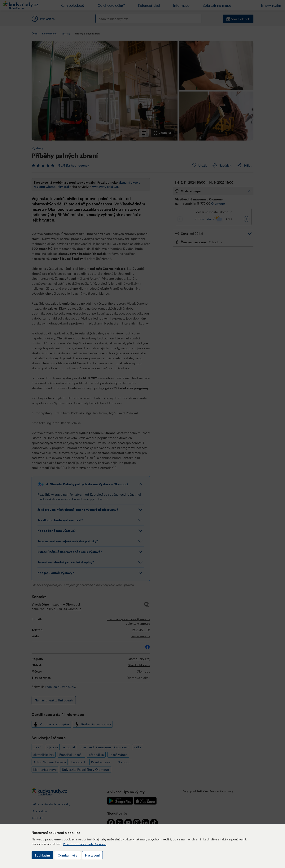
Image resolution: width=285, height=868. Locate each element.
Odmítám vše (68, 855)
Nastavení (92, 855)
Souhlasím (42, 855)
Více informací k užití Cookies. (85, 844)
